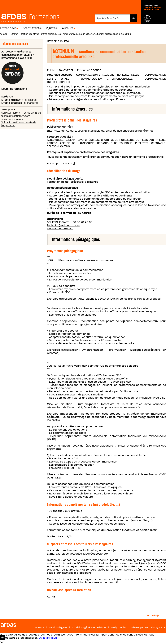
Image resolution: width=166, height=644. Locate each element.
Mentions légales (58, 627)
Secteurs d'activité (59, 137)
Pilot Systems (158, 627)
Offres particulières (51, 34)
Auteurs (68, 28)
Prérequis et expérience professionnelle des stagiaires (83, 152)
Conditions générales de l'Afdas (89, 627)
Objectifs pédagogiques (62, 188)
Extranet (14, 34)
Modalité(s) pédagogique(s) (65, 179)
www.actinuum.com (13, 119)
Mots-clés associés (60, 75)
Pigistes (51, 28)
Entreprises (8, 28)
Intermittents (31, 28)
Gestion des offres (30, 34)
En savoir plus (48, 638)
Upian (123, 627)
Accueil (4, 34)
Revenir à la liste (58, 41)
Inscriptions (55, 219)
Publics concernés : (60, 127)
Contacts (39, 627)
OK (2, 642)
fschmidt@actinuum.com (16, 116)
